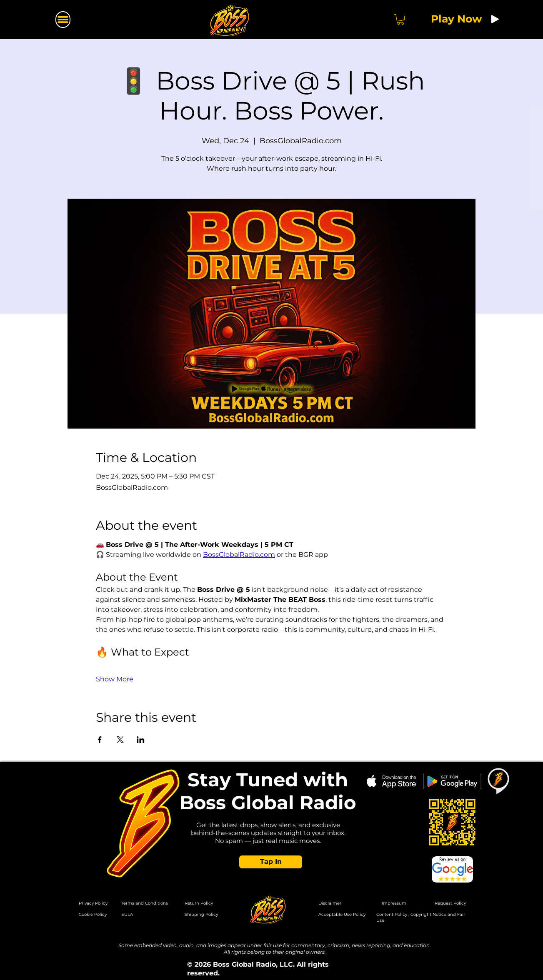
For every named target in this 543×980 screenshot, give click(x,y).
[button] (400, 19)
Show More (115, 679)
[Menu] (63, 20)
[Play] (495, 19)
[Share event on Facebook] (100, 740)
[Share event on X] (120, 740)
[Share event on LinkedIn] (141, 740)
